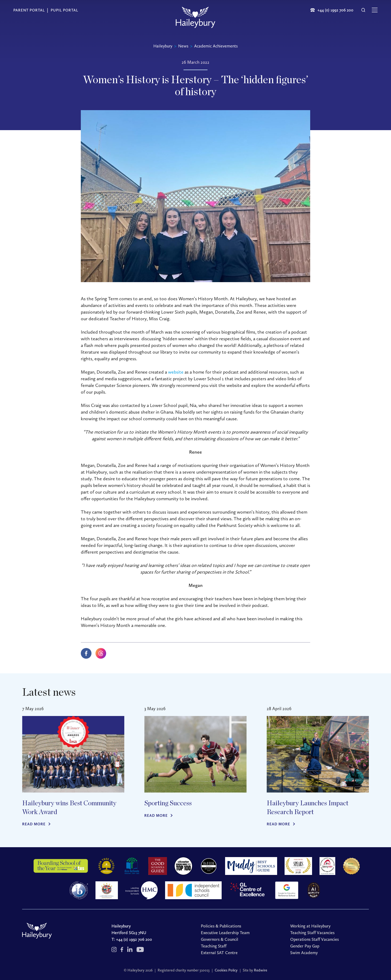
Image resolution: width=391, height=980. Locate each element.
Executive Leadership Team (225, 933)
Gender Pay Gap (305, 946)
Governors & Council (220, 939)
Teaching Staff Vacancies (312, 933)
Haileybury (163, 46)
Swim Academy (304, 953)
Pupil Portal (64, 10)
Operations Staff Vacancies (314, 939)
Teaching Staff (214, 946)
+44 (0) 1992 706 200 (134, 939)
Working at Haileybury (310, 926)
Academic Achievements (216, 46)
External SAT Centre (219, 953)
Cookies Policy (226, 970)
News (183, 46)
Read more (34, 824)
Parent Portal (29, 10)
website (176, 372)
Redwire (261, 970)
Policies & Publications (221, 926)
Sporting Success (168, 803)
